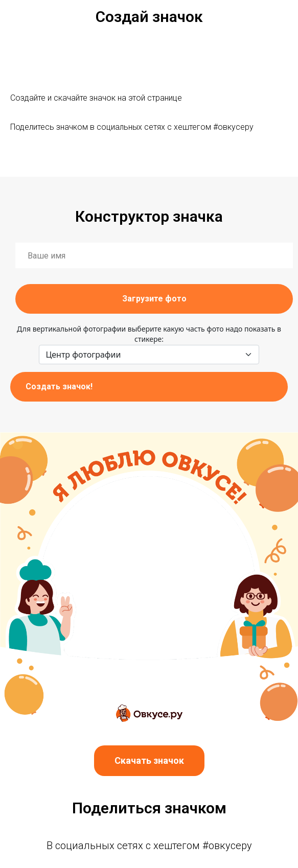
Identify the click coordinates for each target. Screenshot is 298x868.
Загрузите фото (154, 299)
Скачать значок (149, 760)
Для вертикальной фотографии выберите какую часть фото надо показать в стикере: (149, 334)
